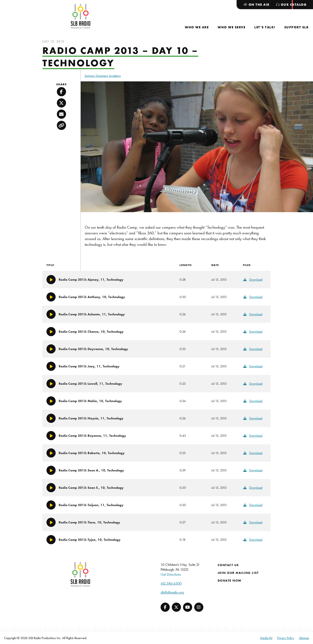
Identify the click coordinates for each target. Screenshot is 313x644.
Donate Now (230, 581)
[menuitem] (197, 27)
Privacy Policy (286, 638)
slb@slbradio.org (172, 592)
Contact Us (228, 565)
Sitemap (304, 638)
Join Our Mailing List (238, 573)
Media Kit (266, 638)
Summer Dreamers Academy (103, 76)
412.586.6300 (171, 583)
